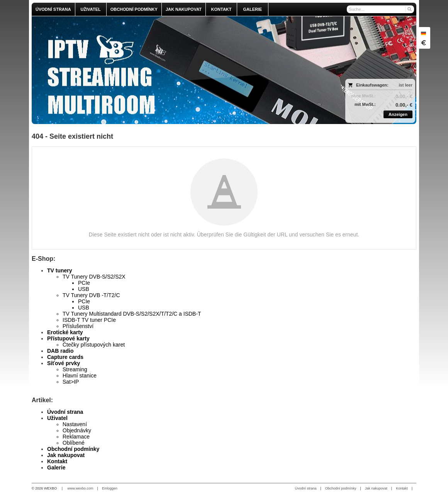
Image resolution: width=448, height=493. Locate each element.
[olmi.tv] (176, 70)
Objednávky (77, 430)
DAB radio (60, 351)
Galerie (56, 467)
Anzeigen (398, 114)
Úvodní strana (65, 412)
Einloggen (110, 488)
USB (84, 289)
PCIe (84, 283)
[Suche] (380, 9)
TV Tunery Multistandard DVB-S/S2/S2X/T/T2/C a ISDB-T (132, 314)
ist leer (406, 85)
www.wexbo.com (81, 488)
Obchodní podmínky (73, 449)
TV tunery (60, 270)
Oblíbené (74, 443)
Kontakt (57, 461)
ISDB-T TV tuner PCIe (89, 320)
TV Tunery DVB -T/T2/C (91, 295)
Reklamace (76, 437)
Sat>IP (71, 382)
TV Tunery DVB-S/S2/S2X (94, 277)
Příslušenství (78, 326)
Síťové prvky (64, 363)
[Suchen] (409, 9)
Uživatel (57, 418)
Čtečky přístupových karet (94, 345)
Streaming (75, 369)
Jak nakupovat (66, 455)
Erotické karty (65, 332)
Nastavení (75, 424)
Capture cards (65, 357)
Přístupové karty (68, 338)
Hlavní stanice (80, 376)
